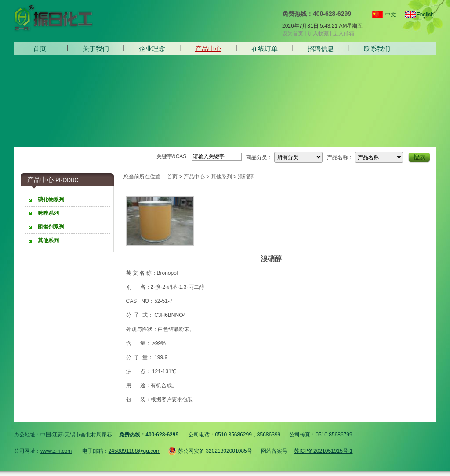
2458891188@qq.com (134, 451)
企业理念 (152, 49)
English (421, 15)
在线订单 (265, 49)
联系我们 (377, 49)
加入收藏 (318, 33)
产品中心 (208, 49)
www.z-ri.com (56, 451)
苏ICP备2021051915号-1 (323, 451)
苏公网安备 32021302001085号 (210, 450)
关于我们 (96, 49)
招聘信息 (321, 49)
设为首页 (293, 33)
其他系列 (221, 177)
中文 (391, 15)
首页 (40, 49)
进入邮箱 (344, 33)
